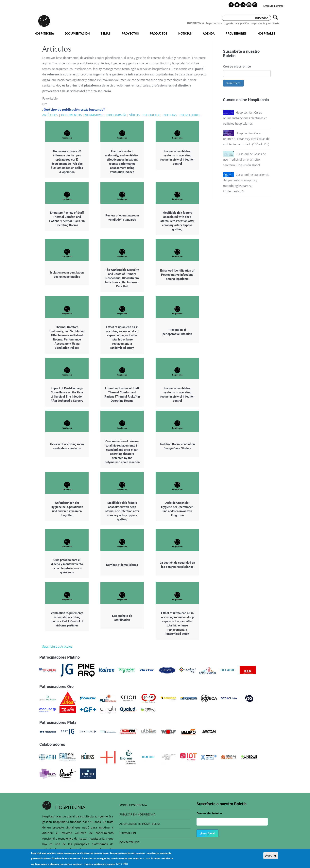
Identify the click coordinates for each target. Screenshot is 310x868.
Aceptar (271, 857)
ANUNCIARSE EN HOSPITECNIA (140, 824)
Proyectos (130, 33)
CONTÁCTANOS (129, 842)
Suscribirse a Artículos (57, 646)
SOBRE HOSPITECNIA (133, 805)
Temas (106, 33)
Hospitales (267, 33)
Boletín (229, 55)
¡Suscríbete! (233, 83)
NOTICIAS (170, 115)
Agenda (209, 33)
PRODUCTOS (152, 115)
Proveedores (236, 33)
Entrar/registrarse (273, 6)
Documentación (77, 33)
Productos (159, 33)
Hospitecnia (44, 33)
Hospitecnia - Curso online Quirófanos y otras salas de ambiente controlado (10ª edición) (246, 139)
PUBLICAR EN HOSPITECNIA (137, 814)
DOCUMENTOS (71, 115)
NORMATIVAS (94, 115)
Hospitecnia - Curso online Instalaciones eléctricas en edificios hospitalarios (245, 118)
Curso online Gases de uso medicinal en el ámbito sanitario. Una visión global (244, 159)
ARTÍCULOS (50, 115)
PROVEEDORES (190, 115)
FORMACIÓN (128, 833)
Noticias (185, 33)
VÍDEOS (134, 115)
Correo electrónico (237, 66)
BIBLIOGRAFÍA (116, 115)
